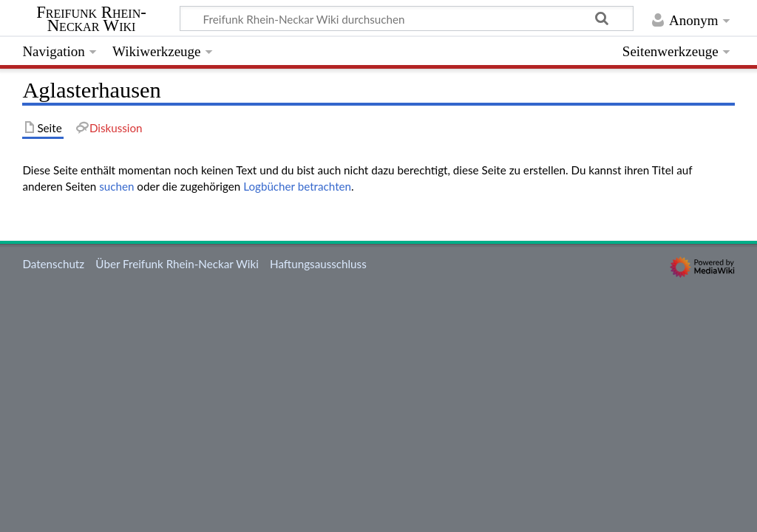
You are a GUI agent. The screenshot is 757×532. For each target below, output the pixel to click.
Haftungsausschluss (318, 264)
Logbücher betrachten (297, 186)
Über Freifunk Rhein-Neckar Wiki (177, 264)
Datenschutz (53, 264)
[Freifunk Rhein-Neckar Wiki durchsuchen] (407, 18)
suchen (116, 186)
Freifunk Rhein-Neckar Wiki (91, 19)
